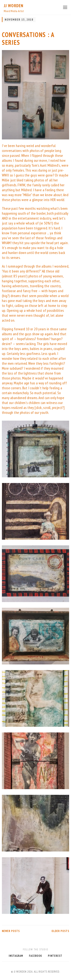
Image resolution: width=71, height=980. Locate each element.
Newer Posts (11, 931)
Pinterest (55, 956)
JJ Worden (14, 6)
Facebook (35, 956)
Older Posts (60, 931)
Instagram (16, 956)
